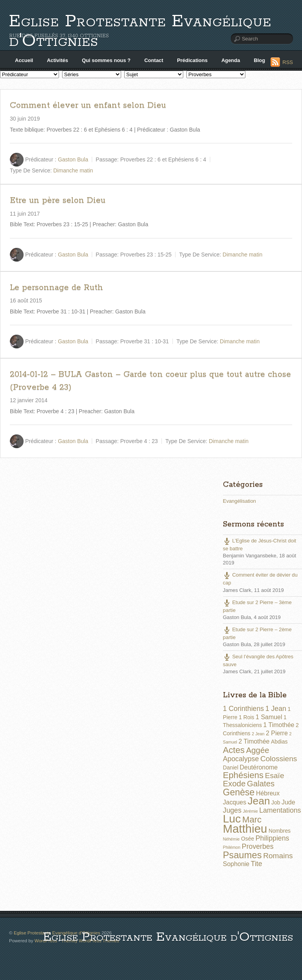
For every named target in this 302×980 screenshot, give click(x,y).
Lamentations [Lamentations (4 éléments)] (280, 810)
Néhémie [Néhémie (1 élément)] (231, 839)
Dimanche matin (73, 170)
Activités (57, 60)
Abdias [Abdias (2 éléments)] (279, 742)
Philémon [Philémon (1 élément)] (232, 847)
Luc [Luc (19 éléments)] (232, 819)
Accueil (24, 60)
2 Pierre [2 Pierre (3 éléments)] (277, 733)
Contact (154, 60)
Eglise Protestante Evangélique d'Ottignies (140, 31)
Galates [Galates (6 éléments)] (261, 784)
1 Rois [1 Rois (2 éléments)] (246, 717)
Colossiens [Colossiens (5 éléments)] (279, 759)
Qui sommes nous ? (106, 60)
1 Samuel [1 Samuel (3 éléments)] (269, 717)
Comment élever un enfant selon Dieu (88, 105)
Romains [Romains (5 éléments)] (278, 856)
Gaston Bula (73, 159)
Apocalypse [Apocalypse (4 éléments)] (241, 759)
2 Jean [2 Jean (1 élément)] (258, 734)
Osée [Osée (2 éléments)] (248, 839)
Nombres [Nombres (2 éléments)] (280, 831)
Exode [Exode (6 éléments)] (234, 784)
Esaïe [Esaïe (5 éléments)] (275, 776)
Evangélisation (239, 501)
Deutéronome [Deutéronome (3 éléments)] (259, 767)
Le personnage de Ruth (56, 288)
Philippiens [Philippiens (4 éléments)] (273, 838)
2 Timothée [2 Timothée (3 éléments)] (254, 741)
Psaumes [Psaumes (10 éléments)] (242, 855)
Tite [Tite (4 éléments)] (257, 864)
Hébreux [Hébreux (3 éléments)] (268, 793)
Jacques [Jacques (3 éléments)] (235, 802)
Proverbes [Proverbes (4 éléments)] (258, 846)
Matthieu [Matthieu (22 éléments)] (245, 829)
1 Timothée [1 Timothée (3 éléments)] (279, 725)
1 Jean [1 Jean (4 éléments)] (276, 709)
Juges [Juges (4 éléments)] (232, 810)
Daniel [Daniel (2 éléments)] (231, 768)
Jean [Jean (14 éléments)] (259, 801)
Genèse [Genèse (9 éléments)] (239, 792)
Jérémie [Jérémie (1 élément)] (250, 811)
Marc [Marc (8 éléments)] (252, 820)
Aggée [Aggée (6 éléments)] (258, 750)
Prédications (192, 60)
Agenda (231, 60)
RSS (288, 62)
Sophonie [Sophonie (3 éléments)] (236, 864)
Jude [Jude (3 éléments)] (288, 802)
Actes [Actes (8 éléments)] (234, 750)
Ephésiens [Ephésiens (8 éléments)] (243, 775)
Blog (259, 60)
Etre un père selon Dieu (58, 200)
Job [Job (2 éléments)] (276, 802)
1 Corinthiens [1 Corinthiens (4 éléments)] (243, 709)
